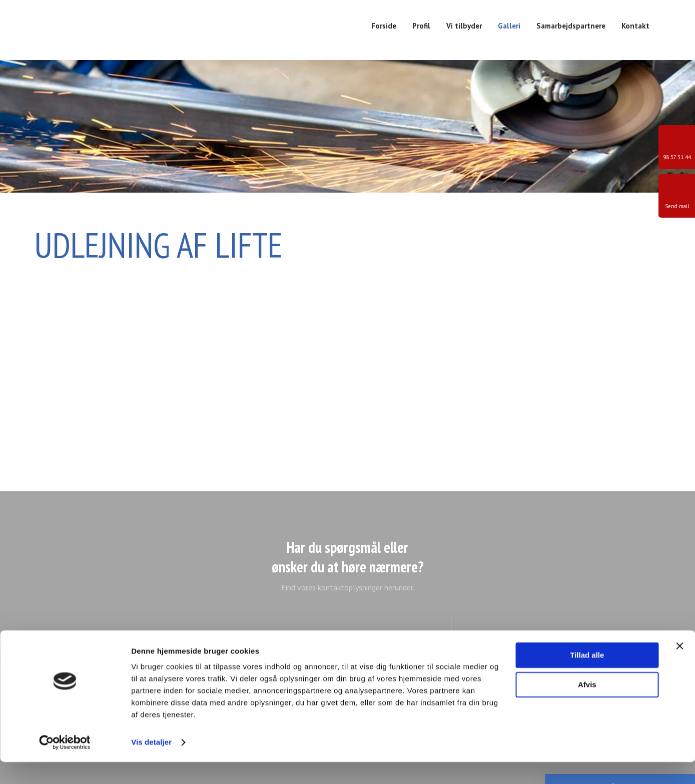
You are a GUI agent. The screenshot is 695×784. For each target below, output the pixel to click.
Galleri (509, 26)
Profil (421, 26)
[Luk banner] (679, 668)
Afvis (587, 706)
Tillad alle (587, 677)
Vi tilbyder (464, 26)
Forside (384, 26)
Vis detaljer (151, 764)
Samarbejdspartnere (571, 26)
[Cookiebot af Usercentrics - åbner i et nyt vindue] (65, 764)
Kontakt (635, 26)
